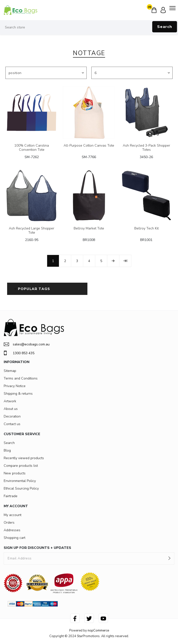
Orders (9, 523)
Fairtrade (11, 496)
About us (11, 409)
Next (113, 261)
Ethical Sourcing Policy (21, 488)
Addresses (12, 530)
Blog (7, 450)
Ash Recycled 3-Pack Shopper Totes (146, 148)
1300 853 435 (19, 353)
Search (165, 27)
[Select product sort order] (46, 73)
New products (15, 473)
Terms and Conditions (21, 378)
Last (125, 261)
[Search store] (89, 27)
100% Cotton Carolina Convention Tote (32, 148)
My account (13, 515)
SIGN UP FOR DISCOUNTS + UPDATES (37, 548)
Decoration (12, 416)
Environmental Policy (20, 481)
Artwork (10, 401)
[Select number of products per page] (132, 73)
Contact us (12, 424)
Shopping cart (14, 538)
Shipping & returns (18, 394)
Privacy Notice (15, 386)
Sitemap (10, 371)
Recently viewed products (24, 458)
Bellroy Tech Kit (146, 229)
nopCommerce (98, 631)
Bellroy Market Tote (89, 229)
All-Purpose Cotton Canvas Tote (89, 146)
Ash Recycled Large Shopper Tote (32, 231)
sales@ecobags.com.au (27, 344)
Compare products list (21, 466)
